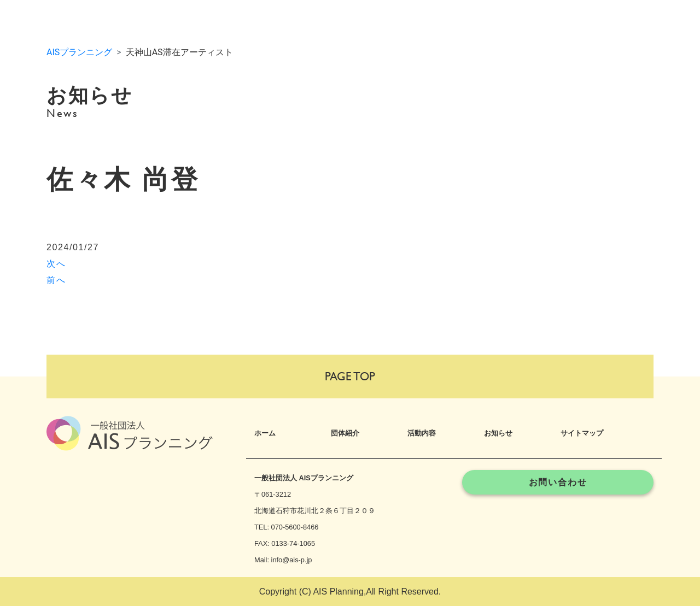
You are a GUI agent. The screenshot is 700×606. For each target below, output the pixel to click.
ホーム (265, 433)
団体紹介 (345, 433)
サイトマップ (582, 433)
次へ (56, 264)
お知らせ (498, 433)
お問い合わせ (558, 482)
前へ (56, 280)
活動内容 (422, 433)
